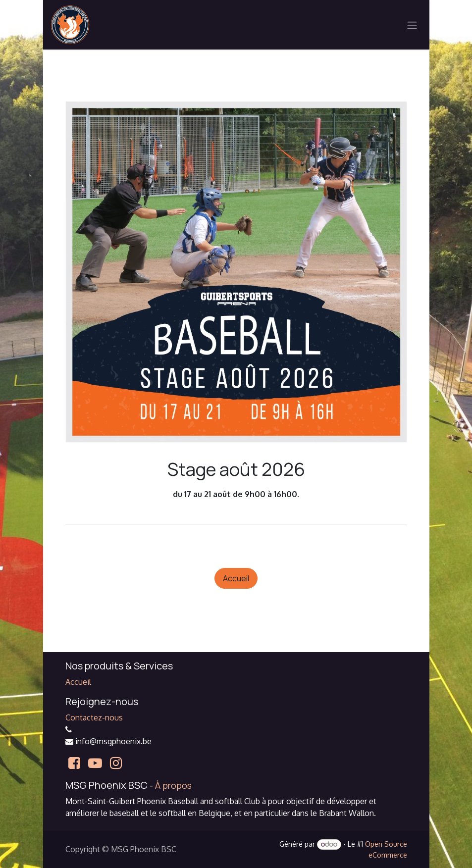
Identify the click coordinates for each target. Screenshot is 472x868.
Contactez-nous (94, 717)
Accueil (236, 578)
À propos (173, 785)
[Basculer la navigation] (412, 25)
